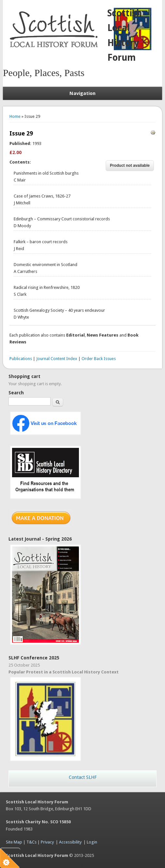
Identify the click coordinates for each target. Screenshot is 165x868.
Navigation (82, 93)
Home (15, 116)
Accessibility (70, 842)
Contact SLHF (83, 777)
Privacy (47, 842)
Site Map (14, 842)
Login (92, 842)
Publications (21, 359)
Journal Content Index (57, 359)
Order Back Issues (99, 359)
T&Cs (31, 842)
